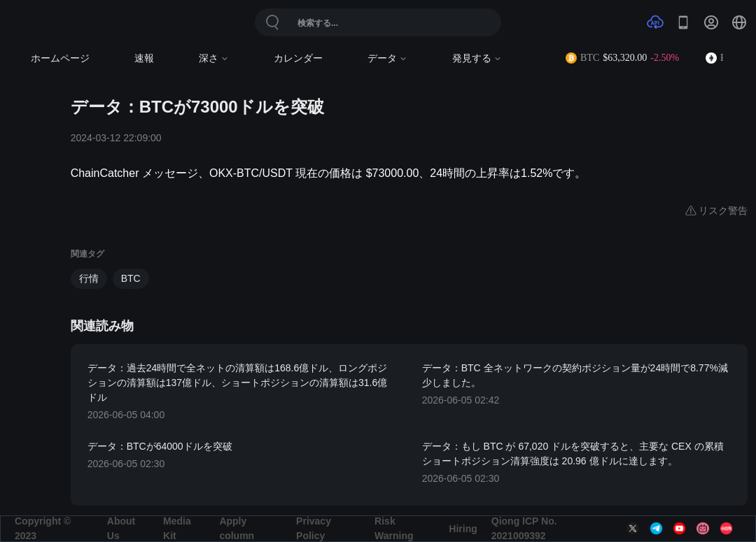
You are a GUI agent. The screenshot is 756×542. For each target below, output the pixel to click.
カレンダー (298, 58)
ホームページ (60, 58)
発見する (477, 58)
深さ (214, 58)
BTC (131, 278)
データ (387, 58)
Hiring (463, 529)
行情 (89, 278)
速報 (144, 58)
